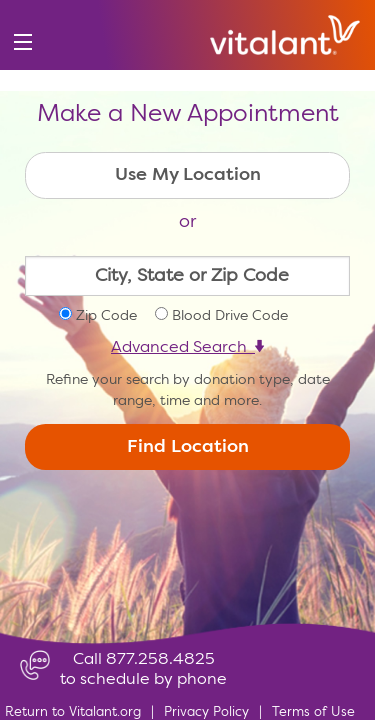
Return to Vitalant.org (73, 712)
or (187, 222)
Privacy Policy (206, 712)
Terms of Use (313, 712)
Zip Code (106, 316)
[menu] (22, 42)
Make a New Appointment (188, 115)
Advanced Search (187, 348)
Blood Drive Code (230, 316)
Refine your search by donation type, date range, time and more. (188, 390)
